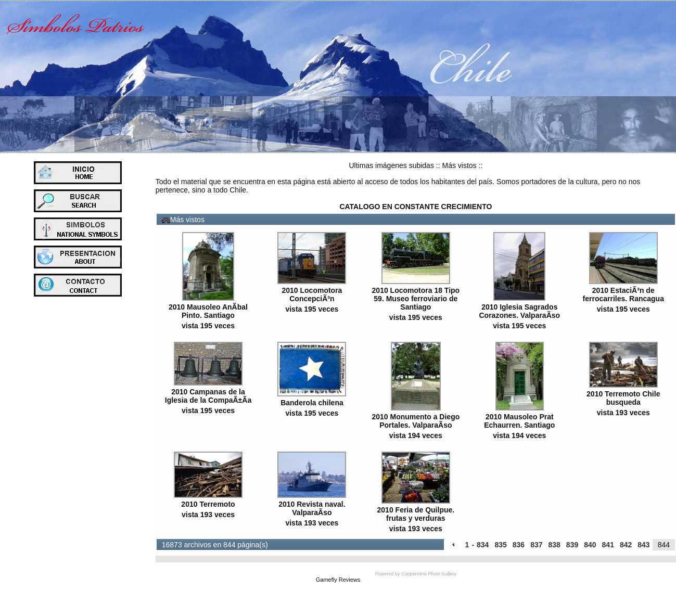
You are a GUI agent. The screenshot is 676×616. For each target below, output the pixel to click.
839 (572, 545)
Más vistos (459, 165)
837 (536, 545)
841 (608, 545)
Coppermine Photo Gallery (429, 574)
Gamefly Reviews (338, 580)
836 (519, 545)
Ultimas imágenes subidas (392, 165)
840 (590, 545)
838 (554, 545)
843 (643, 545)
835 (500, 545)
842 (626, 545)
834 (483, 545)
